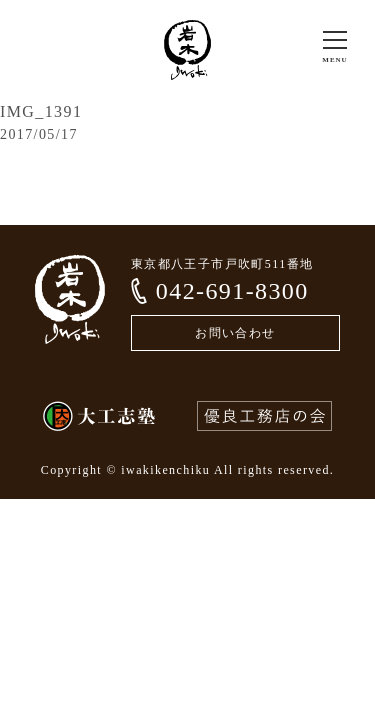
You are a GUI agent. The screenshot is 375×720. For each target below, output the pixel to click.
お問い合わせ (235, 333)
